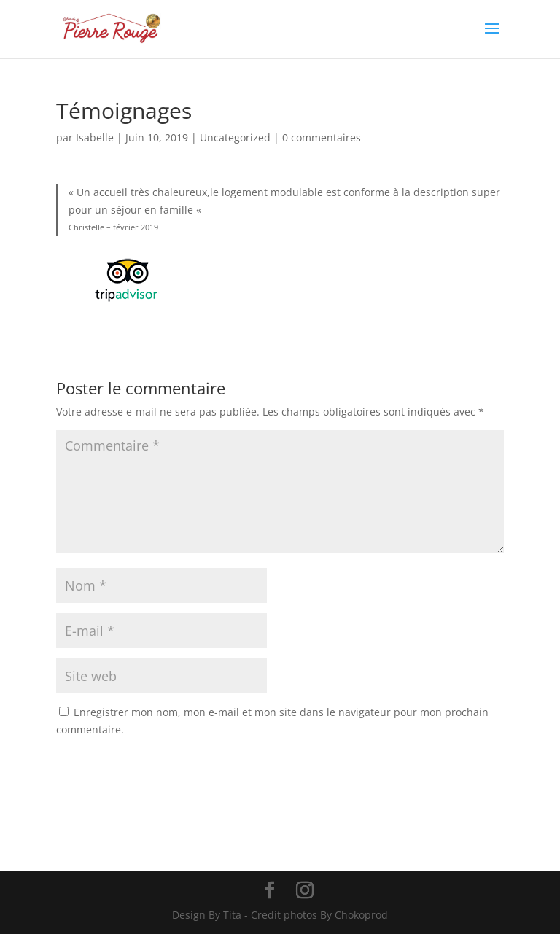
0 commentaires (322, 137)
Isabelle (95, 137)
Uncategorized (235, 137)
